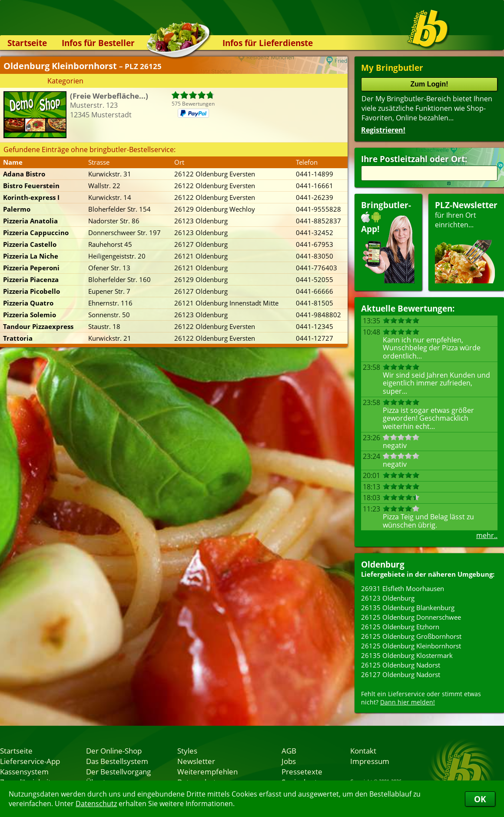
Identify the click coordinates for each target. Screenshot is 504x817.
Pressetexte (302, 771)
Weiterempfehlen (207, 771)
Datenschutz (96, 804)
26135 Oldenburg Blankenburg (408, 608)
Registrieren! (383, 130)
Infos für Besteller (98, 43)
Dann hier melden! (408, 702)
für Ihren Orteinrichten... (466, 241)
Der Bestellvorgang (118, 771)
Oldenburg (383, 564)
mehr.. (487, 535)
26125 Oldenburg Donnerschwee (411, 617)
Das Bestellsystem (117, 761)
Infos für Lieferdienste (268, 43)
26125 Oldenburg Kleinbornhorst (411, 646)
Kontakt (363, 751)
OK (480, 799)
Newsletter (196, 761)
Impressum (370, 761)
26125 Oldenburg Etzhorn (400, 627)
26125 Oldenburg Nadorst (401, 665)
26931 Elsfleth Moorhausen (403, 588)
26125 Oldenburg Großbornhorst (411, 636)
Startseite (27, 43)
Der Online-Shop (114, 751)
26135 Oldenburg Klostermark (407, 655)
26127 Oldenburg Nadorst (401, 674)
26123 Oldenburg (388, 598)
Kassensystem (24, 771)
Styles (187, 751)
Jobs (289, 761)
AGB (289, 751)
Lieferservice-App (30, 761)
